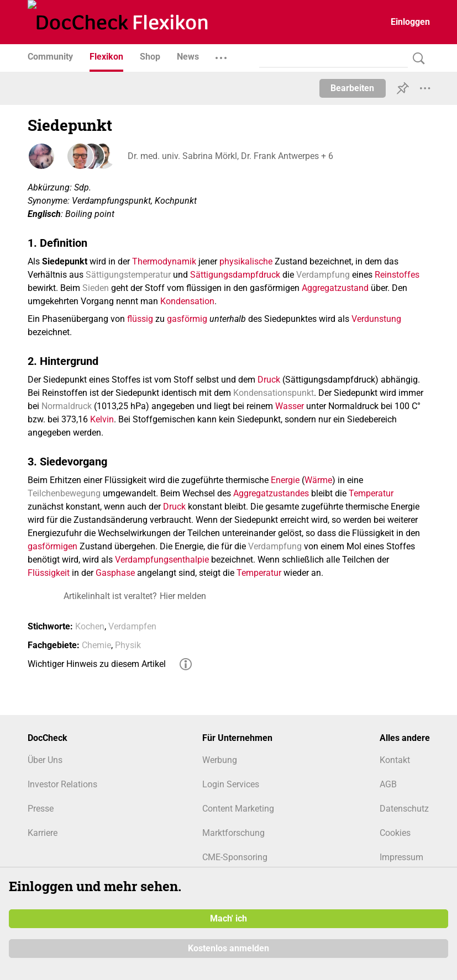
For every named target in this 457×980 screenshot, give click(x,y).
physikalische (246, 261)
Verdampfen (132, 626)
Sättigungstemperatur (128, 275)
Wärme (318, 480)
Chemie (96, 645)
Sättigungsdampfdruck (235, 275)
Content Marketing (238, 809)
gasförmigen (52, 546)
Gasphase (115, 573)
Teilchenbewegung (64, 493)
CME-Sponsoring (235, 857)
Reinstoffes (397, 275)
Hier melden (183, 596)
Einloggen (410, 22)
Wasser (290, 406)
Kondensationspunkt (274, 393)
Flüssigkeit (49, 573)
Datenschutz (404, 809)
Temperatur (371, 493)
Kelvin (102, 419)
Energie (285, 480)
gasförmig (187, 319)
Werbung (220, 760)
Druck (269, 380)
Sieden (96, 288)
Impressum (401, 857)
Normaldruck (67, 406)
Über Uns (45, 760)
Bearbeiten (352, 88)
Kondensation (187, 301)
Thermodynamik (164, 261)
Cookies (395, 833)
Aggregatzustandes (271, 493)
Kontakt (395, 760)
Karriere (43, 833)
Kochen (90, 626)
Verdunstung (376, 319)
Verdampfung (323, 275)
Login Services (231, 784)
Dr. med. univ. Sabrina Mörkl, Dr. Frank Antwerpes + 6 (230, 156)
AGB (388, 784)
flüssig (140, 319)
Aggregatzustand (335, 288)
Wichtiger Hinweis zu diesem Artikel (97, 664)
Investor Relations (62, 784)
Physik (128, 645)
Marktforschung (233, 833)
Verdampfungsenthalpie (162, 560)
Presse (41, 809)
